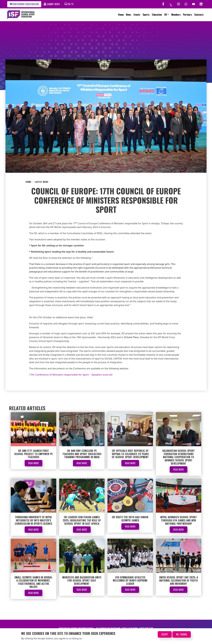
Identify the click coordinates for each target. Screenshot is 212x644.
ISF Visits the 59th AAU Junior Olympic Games (130, 519)
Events (137, 15)
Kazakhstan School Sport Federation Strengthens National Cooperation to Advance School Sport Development (179, 457)
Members (176, 15)
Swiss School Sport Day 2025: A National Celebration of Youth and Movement (179, 580)
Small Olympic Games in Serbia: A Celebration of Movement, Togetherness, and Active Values (33, 582)
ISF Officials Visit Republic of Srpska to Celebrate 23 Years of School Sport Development (130, 454)
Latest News (42, 182)
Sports (146, 15)
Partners (187, 15)
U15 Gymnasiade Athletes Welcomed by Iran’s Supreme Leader (130, 580)
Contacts (199, 15)
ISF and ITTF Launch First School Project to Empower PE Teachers (33, 454)
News (129, 15)
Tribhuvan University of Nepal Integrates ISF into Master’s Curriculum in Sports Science (33, 520)
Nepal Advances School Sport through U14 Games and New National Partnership (179, 520)
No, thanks (182, 634)
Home (121, 15)
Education (157, 15)
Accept (165, 634)
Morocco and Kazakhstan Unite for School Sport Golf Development (82, 580)
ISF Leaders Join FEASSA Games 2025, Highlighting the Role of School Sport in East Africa (82, 520)
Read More (33, 463)
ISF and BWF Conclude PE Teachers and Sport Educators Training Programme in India (82, 454)
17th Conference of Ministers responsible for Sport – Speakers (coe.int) (71, 375)
